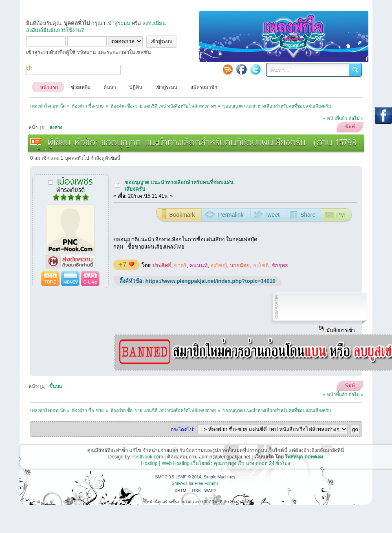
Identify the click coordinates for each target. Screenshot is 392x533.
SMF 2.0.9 (165, 477)
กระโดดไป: (183, 429)
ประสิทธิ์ (162, 265)
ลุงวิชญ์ (219, 265)
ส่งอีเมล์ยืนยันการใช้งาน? (55, 30)
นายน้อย (240, 265)
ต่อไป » (356, 118)
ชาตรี (180, 265)
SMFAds (180, 483)
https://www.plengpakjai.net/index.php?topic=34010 (210, 281)
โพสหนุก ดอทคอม (304, 457)
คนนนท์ (198, 265)
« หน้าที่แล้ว (335, 118)
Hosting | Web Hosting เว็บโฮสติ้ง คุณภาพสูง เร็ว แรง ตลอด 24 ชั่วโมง (216, 463)
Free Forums (207, 483)
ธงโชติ (261, 265)
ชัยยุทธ (280, 265)
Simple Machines (219, 477)
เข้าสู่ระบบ (118, 23)
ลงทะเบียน (154, 23)
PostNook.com (147, 457)
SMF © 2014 (189, 477)
